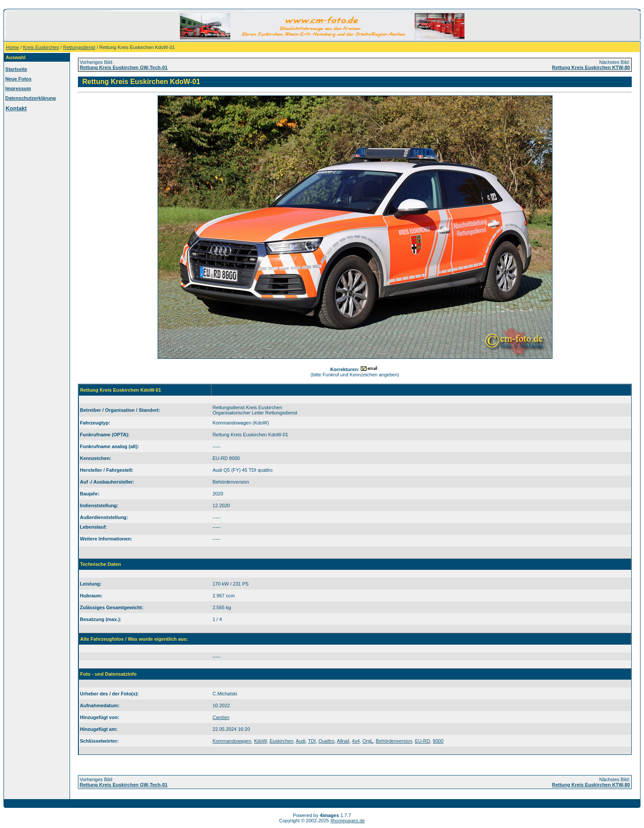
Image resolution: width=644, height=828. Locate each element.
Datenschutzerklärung (31, 98)
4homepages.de (348, 821)
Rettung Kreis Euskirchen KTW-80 (591, 67)
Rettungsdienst (79, 47)
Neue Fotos (18, 79)
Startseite (16, 69)
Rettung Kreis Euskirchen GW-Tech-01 (124, 67)
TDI (312, 741)
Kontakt (16, 108)
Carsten (221, 717)
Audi (301, 741)
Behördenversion (394, 741)
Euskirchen (282, 741)
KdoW (260, 741)
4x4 (356, 741)
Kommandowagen (232, 741)
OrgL (368, 741)
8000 (438, 741)
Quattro (326, 741)
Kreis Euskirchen (41, 47)
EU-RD (423, 741)
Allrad (343, 741)
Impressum (18, 88)
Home (12, 47)
